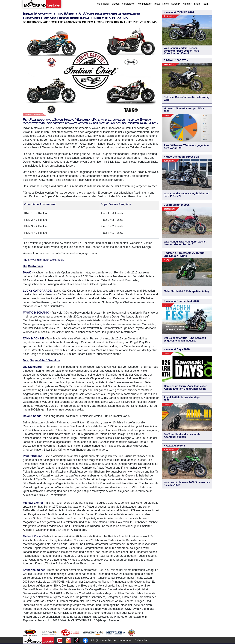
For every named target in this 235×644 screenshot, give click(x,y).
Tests (157, 4)
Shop (197, 4)
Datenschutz (142, 640)
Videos (116, 4)
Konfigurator (145, 4)
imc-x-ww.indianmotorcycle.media (44, 260)
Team (205, 4)
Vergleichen (129, 4)
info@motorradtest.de (103, 640)
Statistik (176, 4)
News (165, 4)
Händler (187, 4)
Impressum (125, 640)
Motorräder (103, 4)
